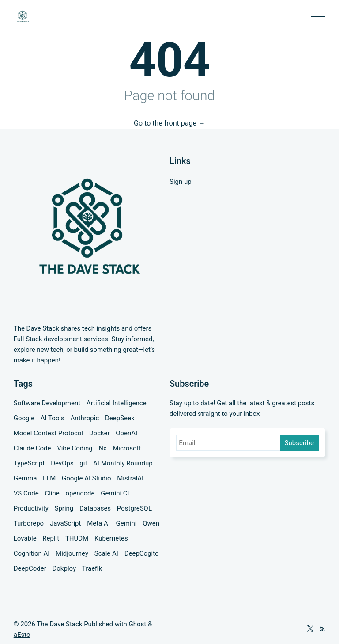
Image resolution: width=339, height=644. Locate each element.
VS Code (26, 493)
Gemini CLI (117, 493)
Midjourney (72, 553)
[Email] (229, 443)
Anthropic (85, 418)
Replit (51, 538)
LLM (49, 478)
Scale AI (106, 553)
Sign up (181, 182)
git (83, 463)
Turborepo (29, 523)
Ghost (138, 624)
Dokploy (64, 568)
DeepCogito (142, 553)
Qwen (151, 523)
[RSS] (322, 629)
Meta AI (98, 523)
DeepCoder (30, 568)
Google (24, 418)
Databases (95, 508)
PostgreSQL (134, 508)
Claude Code (32, 448)
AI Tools (53, 418)
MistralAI (130, 478)
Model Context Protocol (48, 433)
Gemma (25, 478)
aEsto (22, 635)
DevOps (62, 463)
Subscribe (299, 443)
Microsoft (127, 448)
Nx (102, 448)
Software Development (47, 403)
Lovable (25, 538)
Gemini (126, 523)
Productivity (31, 508)
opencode (80, 493)
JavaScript (65, 523)
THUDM (77, 538)
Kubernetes (111, 538)
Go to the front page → (169, 123)
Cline (52, 493)
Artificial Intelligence (117, 403)
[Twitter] (310, 629)
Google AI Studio (86, 478)
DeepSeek (120, 418)
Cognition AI (32, 553)
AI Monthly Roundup (123, 463)
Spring (64, 508)
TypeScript (29, 463)
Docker (100, 433)
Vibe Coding (75, 448)
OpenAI (126, 433)
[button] (318, 17)
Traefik (92, 568)
